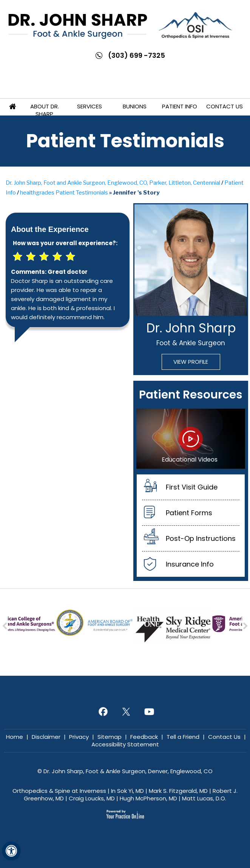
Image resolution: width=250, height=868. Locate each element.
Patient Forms (189, 513)
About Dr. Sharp (45, 110)
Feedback (144, 737)
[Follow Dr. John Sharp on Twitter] (125, 711)
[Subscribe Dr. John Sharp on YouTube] (148, 711)
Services (90, 106)
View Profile (191, 362)
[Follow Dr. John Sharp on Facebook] (102, 711)
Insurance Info (190, 564)
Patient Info (180, 106)
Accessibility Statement (125, 744)
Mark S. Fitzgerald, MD (178, 791)
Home (12, 107)
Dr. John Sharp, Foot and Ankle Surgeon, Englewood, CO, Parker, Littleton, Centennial (113, 183)
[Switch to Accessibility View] (11, 851)
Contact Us (225, 106)
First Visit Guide (192, 487)
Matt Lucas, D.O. (204, 798)
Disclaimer (46, 737)
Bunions (135, 106)
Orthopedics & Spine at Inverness (59, 791)
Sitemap (110, 737)
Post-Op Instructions (201, 538)
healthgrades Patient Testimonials (64, 193)
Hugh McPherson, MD (148, 798)
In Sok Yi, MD (127, 791)
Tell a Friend (183, 737)
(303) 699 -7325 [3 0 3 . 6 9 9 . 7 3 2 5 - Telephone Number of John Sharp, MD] (137, 55)
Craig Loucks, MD (92, 798)
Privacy (79, 737)
